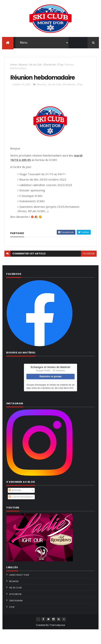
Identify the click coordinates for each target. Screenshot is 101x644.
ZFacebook (50, 66)
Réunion (23, 66)
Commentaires (20, 511)
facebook (89, 268)
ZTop (60, 66)
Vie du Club (36, 66)
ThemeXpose (57, 640)
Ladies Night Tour (19, 589)
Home (14, 66)
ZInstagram (16, 615)
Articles (15, 505)
